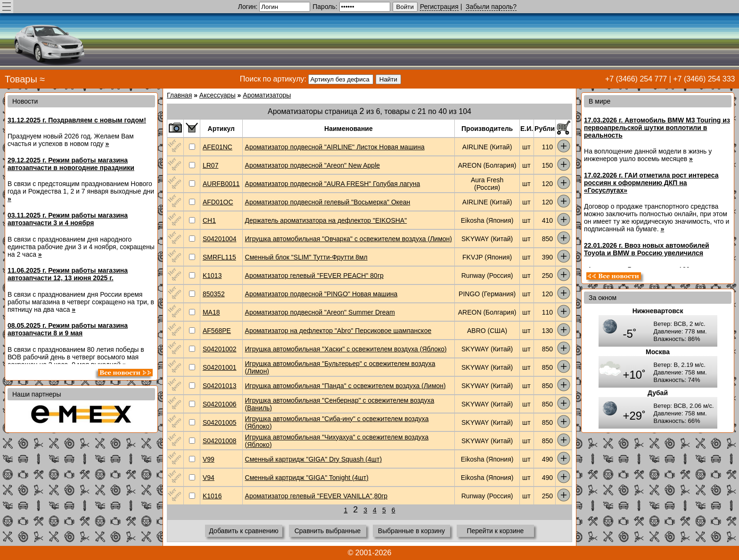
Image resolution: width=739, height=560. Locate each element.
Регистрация (439, 7)
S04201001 (220, 367)
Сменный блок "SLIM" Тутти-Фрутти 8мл (306, 257)
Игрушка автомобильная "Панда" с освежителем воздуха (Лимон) (345, 386)
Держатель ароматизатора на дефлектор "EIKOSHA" (326, 220)
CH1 (209, 220)
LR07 (210, 165)
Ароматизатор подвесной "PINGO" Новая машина (321, 294)
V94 (209, 478)
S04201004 (220, 239)
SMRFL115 (219, 257)
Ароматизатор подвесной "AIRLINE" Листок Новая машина (335, 147)
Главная (179, 95)
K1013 (212, 276)
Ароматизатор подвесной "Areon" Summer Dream (320, 312)
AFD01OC (218, 202)
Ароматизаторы (267, 95)
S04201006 (220, 404)
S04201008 (220, 441)
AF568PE (217, 331)
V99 (209, 459)
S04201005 (220, 422)
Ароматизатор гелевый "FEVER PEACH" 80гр (314, 276)
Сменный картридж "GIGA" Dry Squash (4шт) (314, 459)
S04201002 (220, 349)
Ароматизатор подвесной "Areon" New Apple (313, 165)
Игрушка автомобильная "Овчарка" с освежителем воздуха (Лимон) (349, 239)
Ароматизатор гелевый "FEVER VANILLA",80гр (316, 496)
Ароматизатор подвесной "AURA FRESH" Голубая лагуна (333, 184)
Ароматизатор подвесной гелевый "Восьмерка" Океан (328, 202)
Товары (21, 79)
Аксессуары (218, 95)
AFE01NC (218, 147)
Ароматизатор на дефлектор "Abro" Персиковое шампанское (338, 331)
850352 (214, 294)
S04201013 (220, 386)
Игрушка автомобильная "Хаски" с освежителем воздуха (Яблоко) (346, 349)
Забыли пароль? (491, 7)
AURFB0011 (221, 184)
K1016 (212, 496)
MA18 (211, 312)
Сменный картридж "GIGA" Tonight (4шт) (307, 478)
